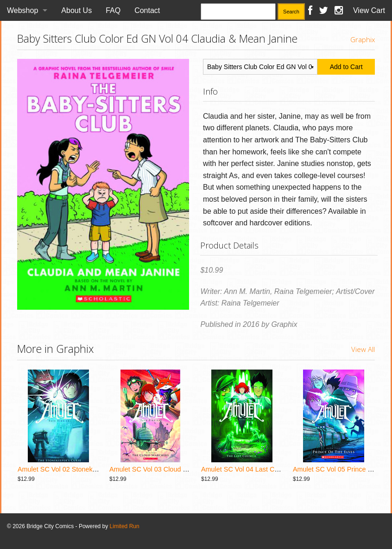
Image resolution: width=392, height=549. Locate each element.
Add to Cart (346, 67)
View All (363, 349)
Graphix (363, 39)
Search (291, 12)
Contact (147, 10)
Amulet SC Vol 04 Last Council (247, 469)
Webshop (22, 10)
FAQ (113, 10)
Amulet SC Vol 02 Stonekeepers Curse (75, 469)
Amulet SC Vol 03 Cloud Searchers (161, 469)
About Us (76, 10)
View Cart (369, 10)
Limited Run (125, 526)
